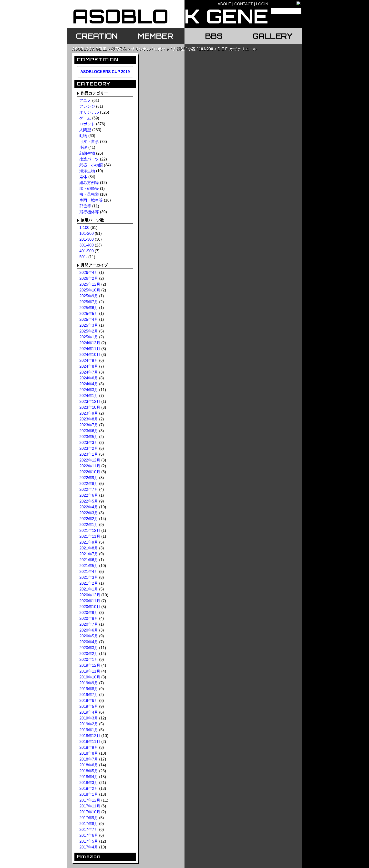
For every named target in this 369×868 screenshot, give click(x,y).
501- (83, 257)
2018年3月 (89, 783)
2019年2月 (89, 724)
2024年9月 (89, 360)
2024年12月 (90, 343)
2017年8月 (89, 824)
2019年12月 (90, 665)
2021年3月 (89, 577)
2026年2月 (89, 278)
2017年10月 (90, 812)
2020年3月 (89, 648)
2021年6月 (89, 560)
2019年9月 (89, 683)
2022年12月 (90, 460)
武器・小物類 (91, 165)
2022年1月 (89, 525)
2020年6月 (89, 630)
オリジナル (141, 49)
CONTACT (244, 4)
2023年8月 (89, 419)
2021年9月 (89, 542)
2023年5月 (89, 437)
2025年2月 (89, 331)
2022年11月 (90, 466)
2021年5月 (89, 566)
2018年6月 (89, 765)
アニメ (85, 101)
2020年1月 (89, 659)
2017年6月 (89, 835)
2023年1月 (89, 454)
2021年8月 (89, 548)
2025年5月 (89, 314)
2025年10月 (90, 290)
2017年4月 (89, 847)
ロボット (162, 49)
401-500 (87, 251)
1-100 (84, 228)
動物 (83, 136)
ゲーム (85, 118)
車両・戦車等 (91, 200)
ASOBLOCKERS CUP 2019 (105, 72)
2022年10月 (90, 472)
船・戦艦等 (89, 188)
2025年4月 (89, 319)
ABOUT (224, 4)
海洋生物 (87, 171)
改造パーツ (89, 159)
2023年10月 (90, 407)
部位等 (85, 206)
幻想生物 (87, 153)
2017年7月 (89, 830)
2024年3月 (89, 390)
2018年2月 (89, 788)
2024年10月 (90, 355)
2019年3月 (89, 718)
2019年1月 (89, 730)
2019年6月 (89, 701)
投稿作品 (119, 49)
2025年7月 (89, 302)
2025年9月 (89, 296)
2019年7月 (89, 695)
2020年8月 (89, 618)
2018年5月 (89, 771)
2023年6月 (89, 431)
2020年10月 (90, 607)
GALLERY (272, 36)
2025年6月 (89, 308)
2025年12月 (90, 284)
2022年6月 (89, 495)
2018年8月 (89, 753)
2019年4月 (89, 712)
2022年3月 (89, 513)
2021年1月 (89, 589)
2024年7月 (89, 372)
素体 (83, 177)
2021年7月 (89, 554)
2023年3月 (89, 443)
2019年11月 (90, 671)
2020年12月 (90, 595)
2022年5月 (89, 501)
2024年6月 (89, 378)
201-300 (87, 239)
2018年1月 (89, 794)
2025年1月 (89, 337)
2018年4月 (89, 777)
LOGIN (262, 4)
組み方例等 (89, 183)
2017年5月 (89, 841)
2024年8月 (89, 366)
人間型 (179, 49)
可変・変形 (89, 142)
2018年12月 (90, 736)
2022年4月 (89, 507)
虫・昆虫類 (89, 194)
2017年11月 (90, 806)
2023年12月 (90, 402)
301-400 (87, 245)
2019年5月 (89, 706)
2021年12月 (90, 530)
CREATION (97, 36)
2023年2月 (89, 448)
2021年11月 (90, 536)
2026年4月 (89, 273)
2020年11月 (90, 601)
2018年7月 (89, 759)
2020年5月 (89, 636)
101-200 (206, 49)
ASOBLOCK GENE (89, 49)
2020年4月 (89, 642)
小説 (192, 49)
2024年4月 (89, 384)
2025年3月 (89, 325)
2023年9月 (89, 413)
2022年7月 (89, 489)
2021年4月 (89, 572)
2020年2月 (89, 654)
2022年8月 (89, 484)
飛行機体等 (89, 212)
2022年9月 (89, 478)
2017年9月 (89, 818)
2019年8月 (89, 689)
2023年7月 (89, 425)
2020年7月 (89, 624)
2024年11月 (90, 349)
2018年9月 (89, 747)
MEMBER (155, 36)
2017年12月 (90, 800)
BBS (214, 36)
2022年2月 (89, 519)
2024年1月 (89, 396)
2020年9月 (89, 613)
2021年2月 (89, 583)
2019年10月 (90, 677)
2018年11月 (90, 742)
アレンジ (87, 106)
